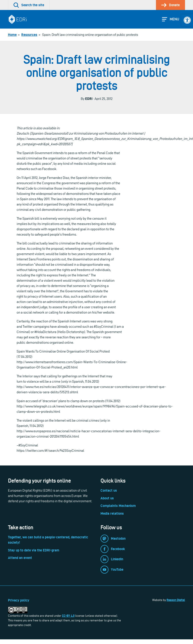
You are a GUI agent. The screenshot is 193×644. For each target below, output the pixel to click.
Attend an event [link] (20, 558)
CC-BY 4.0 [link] (68, 616)
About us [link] (107, 498)
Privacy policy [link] (19, 600)
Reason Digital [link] (176, 600)
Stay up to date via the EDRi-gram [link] (34, 550)
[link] (187, 20)
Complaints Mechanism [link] (118, 506)
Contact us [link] (109, 490)
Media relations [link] (112, 513)
